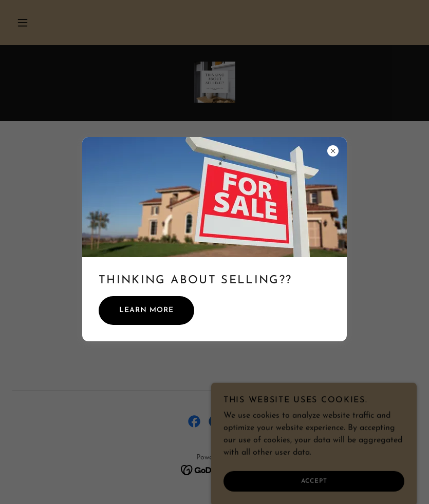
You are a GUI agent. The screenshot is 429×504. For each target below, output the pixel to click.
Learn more (146, 310)
